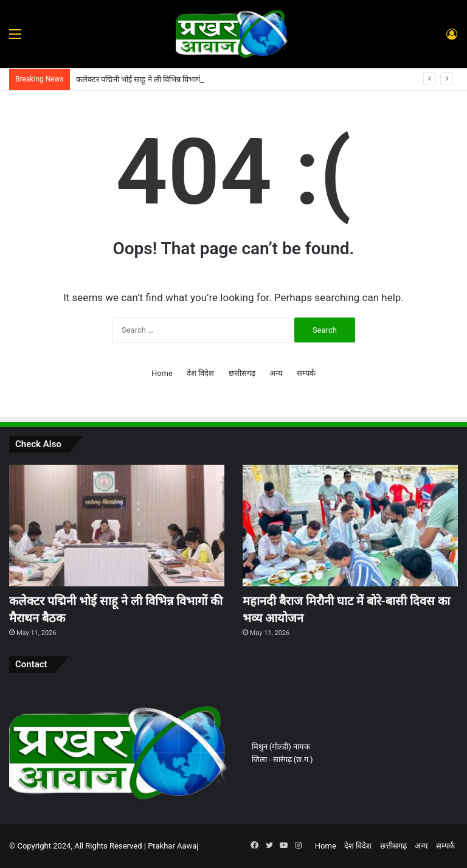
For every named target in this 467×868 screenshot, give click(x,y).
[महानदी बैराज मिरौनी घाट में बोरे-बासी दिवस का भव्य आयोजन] (350, 526)
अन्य (276, 373)
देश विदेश (200, 373)
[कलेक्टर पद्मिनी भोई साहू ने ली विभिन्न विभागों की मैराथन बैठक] (117, 526)
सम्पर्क (306, 373)
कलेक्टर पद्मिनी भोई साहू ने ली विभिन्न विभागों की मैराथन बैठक (163, 79)
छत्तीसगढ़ (242, 373)
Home (162, 373)
